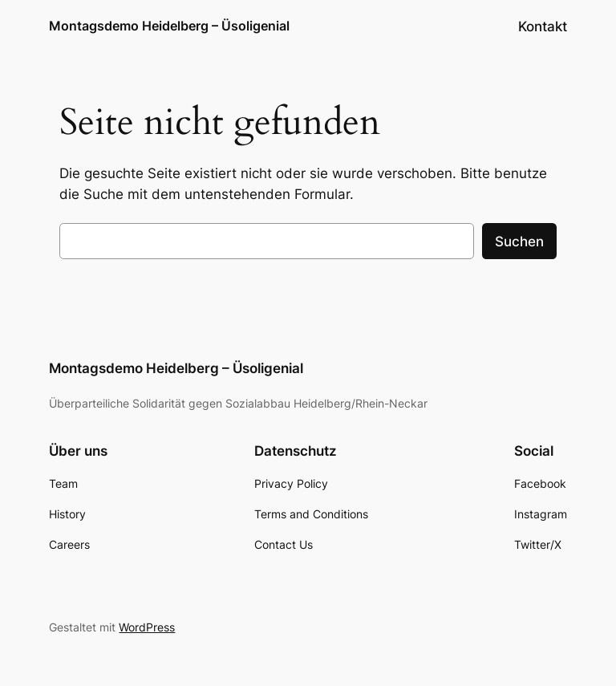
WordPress (147, 627)
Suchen (519, 242)
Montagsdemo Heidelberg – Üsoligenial (169, 26)
